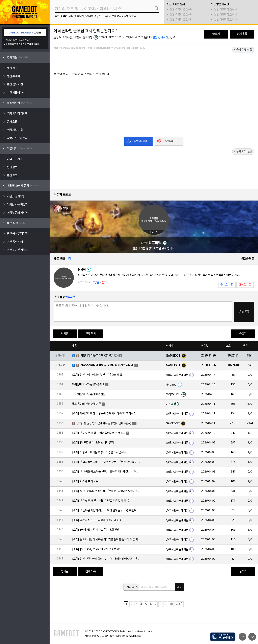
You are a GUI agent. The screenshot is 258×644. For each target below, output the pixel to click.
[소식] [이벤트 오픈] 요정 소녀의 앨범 (93, 443)
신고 (173, 37)
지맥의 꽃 (91, 16)
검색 (179, 587)
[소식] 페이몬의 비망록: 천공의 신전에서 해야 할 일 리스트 (104, 414)
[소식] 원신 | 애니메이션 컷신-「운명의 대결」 (98, 375)
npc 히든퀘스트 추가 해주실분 (89, 394)
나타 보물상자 (76, 16)
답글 (97, 283)
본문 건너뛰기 (160, 37)
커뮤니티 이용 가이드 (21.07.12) (99, 356)
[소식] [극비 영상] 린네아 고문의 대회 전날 (96, 530)
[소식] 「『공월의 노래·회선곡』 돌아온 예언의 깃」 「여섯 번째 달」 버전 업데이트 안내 (106, 472)
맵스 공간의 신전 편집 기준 (86, 404)
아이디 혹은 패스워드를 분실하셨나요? (23, 44)
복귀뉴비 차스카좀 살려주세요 (88, 385)
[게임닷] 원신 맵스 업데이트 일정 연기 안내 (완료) (104, 423)
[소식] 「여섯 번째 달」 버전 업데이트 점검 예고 (99, 433)
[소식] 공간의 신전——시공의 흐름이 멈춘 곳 (97, 520)
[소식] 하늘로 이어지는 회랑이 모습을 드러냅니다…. (101, 452)
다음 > (179, 604)
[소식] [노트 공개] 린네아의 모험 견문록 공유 (97, 549)
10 (171, 604)
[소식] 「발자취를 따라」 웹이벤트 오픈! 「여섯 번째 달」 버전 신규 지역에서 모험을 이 (106, 462)
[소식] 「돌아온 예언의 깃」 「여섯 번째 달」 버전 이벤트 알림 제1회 (106, 511)
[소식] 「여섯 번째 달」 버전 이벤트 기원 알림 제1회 (101, 501)
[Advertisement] (154, 62)
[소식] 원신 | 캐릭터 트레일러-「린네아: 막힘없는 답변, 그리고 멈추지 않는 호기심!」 (106, 491)
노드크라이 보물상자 (110, 16)
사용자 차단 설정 (243, 50)
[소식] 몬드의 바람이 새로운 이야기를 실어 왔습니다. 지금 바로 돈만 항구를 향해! (106, 540)
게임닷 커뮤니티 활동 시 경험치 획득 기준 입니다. (107, 365)
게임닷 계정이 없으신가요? (18, 40)
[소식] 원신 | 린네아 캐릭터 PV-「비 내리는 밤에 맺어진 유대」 (106, 559)
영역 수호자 (130, 16)
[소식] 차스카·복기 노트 (85, 481)
